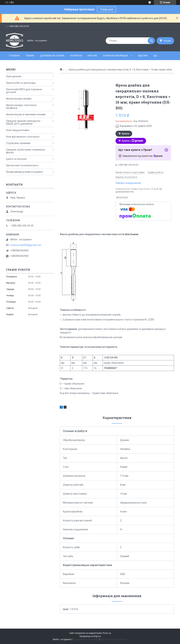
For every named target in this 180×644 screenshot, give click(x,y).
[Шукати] (151, 41)
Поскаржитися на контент (86, 639)
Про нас (92, 56)
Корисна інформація (115, 56)
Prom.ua (107, 633)
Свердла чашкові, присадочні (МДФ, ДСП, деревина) (23, 122)
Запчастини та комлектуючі (22, 165)
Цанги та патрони (16, 159)
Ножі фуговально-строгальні (23, 137)
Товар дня (106, 9)
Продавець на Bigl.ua (90, 636)
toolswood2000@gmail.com (26, 245)
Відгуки (143, 56)
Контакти (76, 56)
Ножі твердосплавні (18, 130)
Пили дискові (14, 76)
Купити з (132, 141)
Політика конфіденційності (114, 639)
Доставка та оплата (52, 56)
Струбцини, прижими (18, 143)
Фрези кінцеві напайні (19, 99)
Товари (30, 56)
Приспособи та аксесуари (21, 83)
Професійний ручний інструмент (25, 172)
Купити (126, 134)
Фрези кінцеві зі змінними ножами (26, 114)
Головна (14, 56)
